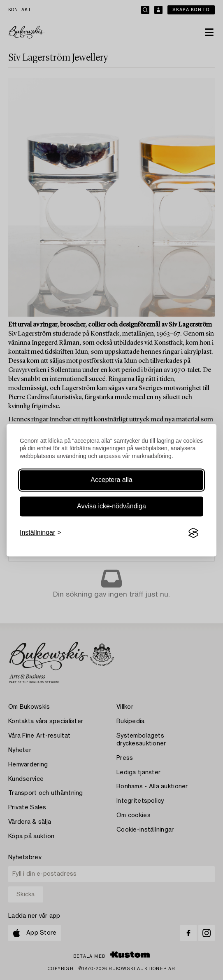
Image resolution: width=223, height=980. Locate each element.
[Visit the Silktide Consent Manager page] (193, 533)
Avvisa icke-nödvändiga (111, 506)
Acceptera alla (111, 480)
